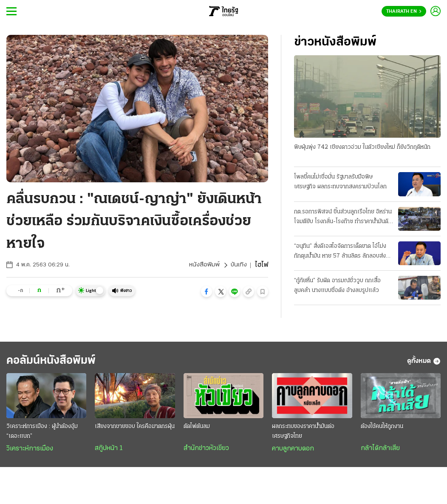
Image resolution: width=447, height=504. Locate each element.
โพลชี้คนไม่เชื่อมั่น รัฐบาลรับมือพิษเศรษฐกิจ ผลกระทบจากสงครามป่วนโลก (340, 182)
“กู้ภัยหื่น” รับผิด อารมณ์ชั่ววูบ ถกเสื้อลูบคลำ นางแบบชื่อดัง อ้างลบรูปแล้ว (337, 286)
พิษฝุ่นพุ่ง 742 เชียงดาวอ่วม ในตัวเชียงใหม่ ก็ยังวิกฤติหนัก (362, 148)
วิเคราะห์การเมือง (30, 451)
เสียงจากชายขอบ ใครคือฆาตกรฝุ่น (135, 429)
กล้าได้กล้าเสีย (380, 450)
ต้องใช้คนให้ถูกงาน (382, 429)
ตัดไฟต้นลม (197, 429)
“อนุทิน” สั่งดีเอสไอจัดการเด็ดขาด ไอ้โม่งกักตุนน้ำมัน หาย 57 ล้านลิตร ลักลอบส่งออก (340, 252)
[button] (207, 292)
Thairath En (404, 11)
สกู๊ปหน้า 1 (109, 450)
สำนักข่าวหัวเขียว (206, 450)
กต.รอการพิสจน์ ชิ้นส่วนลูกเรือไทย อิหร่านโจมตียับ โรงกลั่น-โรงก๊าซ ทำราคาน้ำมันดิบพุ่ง (343, 218)
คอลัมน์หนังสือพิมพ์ (57, 362)
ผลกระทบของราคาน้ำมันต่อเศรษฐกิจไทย (303, 433)
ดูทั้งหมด (424, 362)
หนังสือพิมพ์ (203, 265)
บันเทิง (238, 265)
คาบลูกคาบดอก (293, 451)
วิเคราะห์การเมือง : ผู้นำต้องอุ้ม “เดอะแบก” (42, 433)
